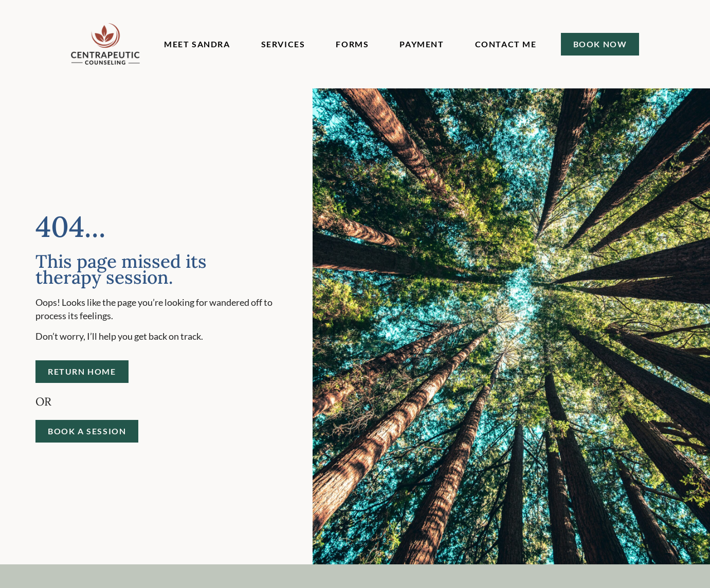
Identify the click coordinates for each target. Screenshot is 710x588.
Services (283, 44)
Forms (352, 44)
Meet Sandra (197, 44)
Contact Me (506, 44)
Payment (422, 44)
